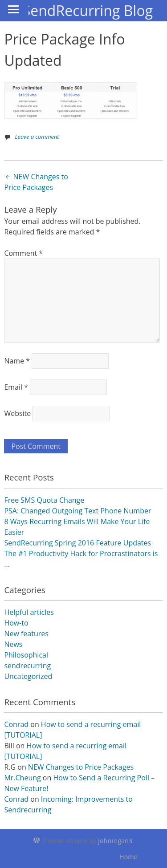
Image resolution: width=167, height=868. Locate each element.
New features (26, 634)
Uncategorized (28, 676)
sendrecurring (27, 666)
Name (17, 361)
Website (17, 413)
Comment (23, 253)
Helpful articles (29, 612)
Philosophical (26, 655)
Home (128, 857)
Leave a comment (37, 137)
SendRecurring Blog (88, 10)
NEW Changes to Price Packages (36, 182)
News (13, 644)
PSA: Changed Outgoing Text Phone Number (77, 511)
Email (16, 387)
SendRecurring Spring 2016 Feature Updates (77, 543)
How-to (16, 623)
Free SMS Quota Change (44, 500)
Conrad (16, 724)
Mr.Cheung (22, 778)
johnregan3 (115, 841)
